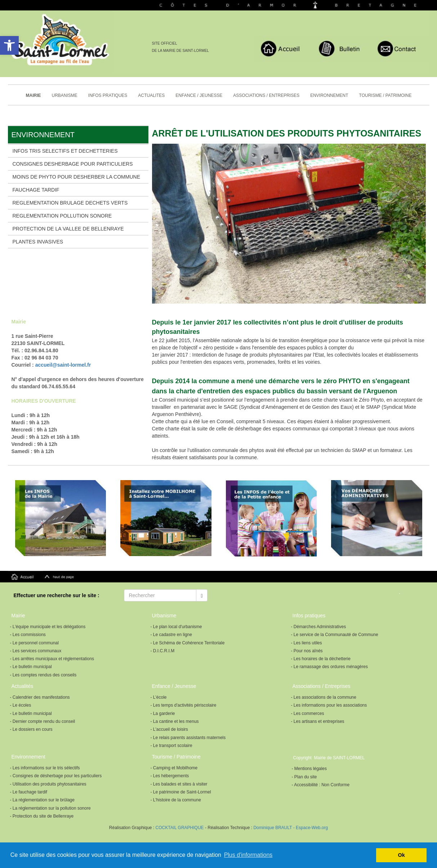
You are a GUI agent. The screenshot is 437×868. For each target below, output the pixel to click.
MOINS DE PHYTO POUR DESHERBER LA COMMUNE (76, 177)
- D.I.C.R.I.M (163, 651)
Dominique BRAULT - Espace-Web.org (291, 828)
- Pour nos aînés (307, 651)
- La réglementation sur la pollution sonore (50, 808)
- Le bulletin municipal (31, 667)
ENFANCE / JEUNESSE (199, 95)
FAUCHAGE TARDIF (36, 190)
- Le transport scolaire (171, 746)
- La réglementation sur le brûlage (42, 800)
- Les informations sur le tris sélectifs (45, 768)
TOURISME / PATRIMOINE (385, 95)
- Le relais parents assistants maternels (188, 738)
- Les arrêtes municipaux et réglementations (52, 659)
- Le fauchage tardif (29, 792)
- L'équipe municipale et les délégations (48, 627)
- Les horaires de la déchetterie (321, 659)
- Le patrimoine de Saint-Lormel (181, 792)
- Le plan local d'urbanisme (176, 627)
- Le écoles (21, 705)
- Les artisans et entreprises (318, 721)
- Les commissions (28, 635)
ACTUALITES (151, 95)
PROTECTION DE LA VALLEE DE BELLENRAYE (68, 229)
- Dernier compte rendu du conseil (43, 721)
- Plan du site (304, 777)
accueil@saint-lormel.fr (63, 365)
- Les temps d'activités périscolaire (184, 705)
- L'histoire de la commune (176, 800)
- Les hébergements (170, 776)
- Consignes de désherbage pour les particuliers (56, 776)
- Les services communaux (36, 651)
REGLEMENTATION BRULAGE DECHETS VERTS (70, 203)
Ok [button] (402, 855)
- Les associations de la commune (324, 697)
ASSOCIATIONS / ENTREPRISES (266, 95)
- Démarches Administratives (319, 627)
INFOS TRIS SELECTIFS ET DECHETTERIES (65, 151)
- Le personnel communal (34, 643)
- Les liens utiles (307, 643)
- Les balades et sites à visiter (179, 784)
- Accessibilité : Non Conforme (321, 785)
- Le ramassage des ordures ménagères (329, 667)
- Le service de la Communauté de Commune (335, 635)
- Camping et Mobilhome (174, 768)
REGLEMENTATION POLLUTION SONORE (62, 216)
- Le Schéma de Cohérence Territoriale (188, 643)
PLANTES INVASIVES (38, 242)
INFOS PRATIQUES (108, 95)
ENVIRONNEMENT (329, 95)
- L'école (159, 697)
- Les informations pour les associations (329, 705)
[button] (9, 45)
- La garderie (163, 713)
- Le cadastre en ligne (171, 635)
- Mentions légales (309, 769)
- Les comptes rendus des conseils (43, 675)
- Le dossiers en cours (31, 729)
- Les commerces (308, 713)
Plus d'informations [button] (248, 855)
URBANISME (65, 95)
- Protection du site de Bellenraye (42, 816)
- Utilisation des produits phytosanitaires (48, 784)
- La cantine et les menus (175, 721)
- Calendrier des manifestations (40, 697)
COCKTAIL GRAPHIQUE (179, 828)
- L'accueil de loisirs (169, 729)
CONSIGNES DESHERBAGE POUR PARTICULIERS (73, 164)
